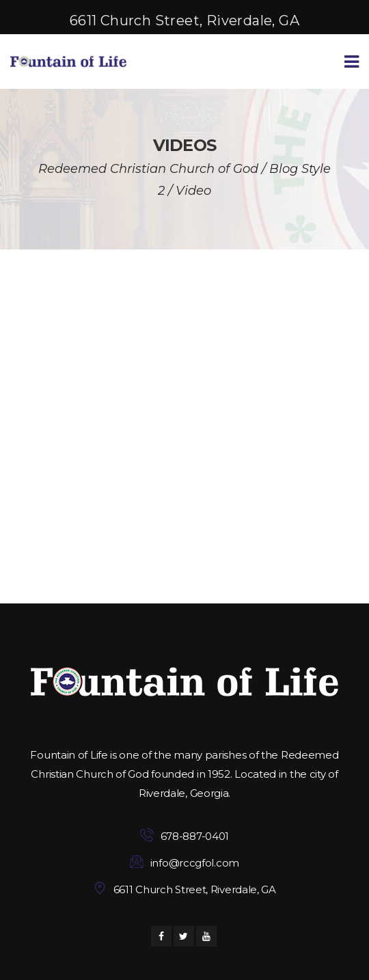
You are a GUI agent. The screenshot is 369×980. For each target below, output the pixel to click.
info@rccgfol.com (195, 863)
